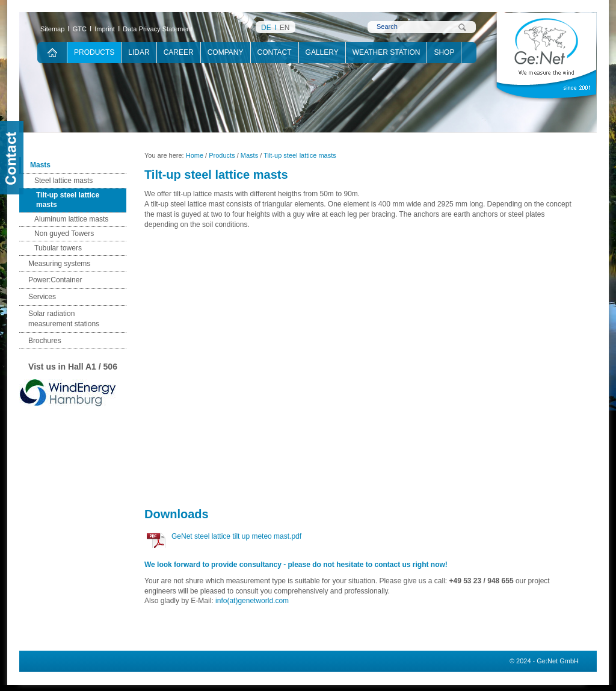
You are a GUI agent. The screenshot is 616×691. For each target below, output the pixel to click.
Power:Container (55, 280)
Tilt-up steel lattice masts (68, 200)
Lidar (139, 52)
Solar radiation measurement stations (64, 319)
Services (42, 297)
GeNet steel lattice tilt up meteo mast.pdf (236, 536)
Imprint (105, 29)
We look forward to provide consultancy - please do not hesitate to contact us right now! (296, 565)
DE (266, 28)
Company (226, 52)
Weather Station (387, 52)
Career (179, 52)
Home (195, 155)
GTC (80, 29)
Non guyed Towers (64, 234)
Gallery (322, 52)
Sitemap (52, 29)
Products (94, 52)
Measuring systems (59, 264)
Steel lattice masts (63, 181)
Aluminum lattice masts (71, 219)
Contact (275, 52)
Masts (40, 165)
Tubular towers (58, 248)
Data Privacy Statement (158, 29)
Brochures (45, 341)
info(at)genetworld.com (252, 601)
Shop (444, 52)
